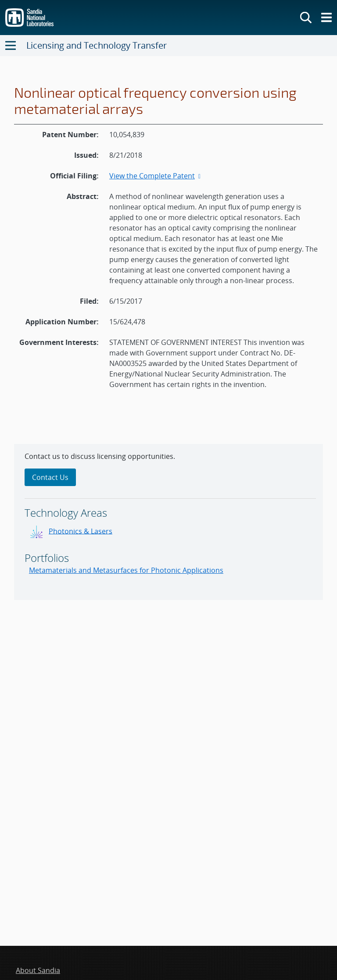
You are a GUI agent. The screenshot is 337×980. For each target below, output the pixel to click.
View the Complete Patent (156, 176)
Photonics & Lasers (81, 531)
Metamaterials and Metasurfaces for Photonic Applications (126, 570)
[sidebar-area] (168, 522)
